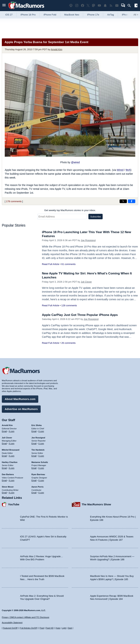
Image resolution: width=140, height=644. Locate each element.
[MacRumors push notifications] (105, 6)
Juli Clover (86, 282)
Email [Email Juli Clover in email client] (4, 443)
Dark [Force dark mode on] (70, 628)
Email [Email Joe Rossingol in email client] (34, 443)
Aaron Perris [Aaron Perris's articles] (38, 487)
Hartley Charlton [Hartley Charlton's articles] (10, 462)
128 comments (69, 305)
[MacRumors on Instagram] (77, 6)
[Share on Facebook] (132, 201)
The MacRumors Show (96, 504)
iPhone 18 (127, 15)
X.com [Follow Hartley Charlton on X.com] (12, 468)
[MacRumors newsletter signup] (117, 6)
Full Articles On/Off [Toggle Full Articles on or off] (29, 628)
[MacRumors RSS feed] (111, 6)
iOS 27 (9, 15)
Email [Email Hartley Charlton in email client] (4, 468)
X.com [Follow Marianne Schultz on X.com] (41, 468)
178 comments (14, 201)
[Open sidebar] (136, 6)
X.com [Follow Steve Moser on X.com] (12, 493)
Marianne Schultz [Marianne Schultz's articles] (40, 462)
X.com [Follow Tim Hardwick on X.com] (41, 456)
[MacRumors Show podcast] (71, 6)
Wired (120, 170)
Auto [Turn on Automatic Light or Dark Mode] (58, 628)
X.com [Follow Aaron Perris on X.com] (41, 493)
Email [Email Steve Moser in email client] (4, 493)
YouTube (14, 504)
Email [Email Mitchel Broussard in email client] (4, 456)
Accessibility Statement (12, 623)
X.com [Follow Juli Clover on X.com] (12, 443)
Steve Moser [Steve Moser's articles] (8, 487)
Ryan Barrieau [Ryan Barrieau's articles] (38, 474)
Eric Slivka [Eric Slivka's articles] (37, 425)
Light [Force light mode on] (64, 628)
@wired (75, 162)
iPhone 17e (93, 15)
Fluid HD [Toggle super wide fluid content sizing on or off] (49, 628)
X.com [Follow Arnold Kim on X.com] (12, 431)
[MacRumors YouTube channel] (99, 6)
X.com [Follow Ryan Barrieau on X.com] (41, 480)
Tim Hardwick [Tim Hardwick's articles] (38, 450)
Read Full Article (51, 264)
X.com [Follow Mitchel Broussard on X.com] (12, 456)
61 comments (68, 264)
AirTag (111, 15)
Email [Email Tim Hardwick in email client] (34, 456)
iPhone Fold (50, 15)
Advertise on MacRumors (21, 409)
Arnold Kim (57, 49)
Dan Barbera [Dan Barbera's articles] (8, 474)
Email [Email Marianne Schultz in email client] (34, 468)
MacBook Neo (72, 15)
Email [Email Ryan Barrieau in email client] (34, 480)
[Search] (130, 6)
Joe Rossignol (88, 240)
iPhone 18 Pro (28, 15)
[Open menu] (4, 6)
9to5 (128, 170)
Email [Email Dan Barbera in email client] (4, 480)
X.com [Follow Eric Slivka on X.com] (41, 431)
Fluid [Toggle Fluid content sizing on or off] (42, 628)
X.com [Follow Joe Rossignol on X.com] (41, 443)
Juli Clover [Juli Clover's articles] (7, 438)
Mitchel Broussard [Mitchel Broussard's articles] (11, 450)
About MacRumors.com (20, 399)
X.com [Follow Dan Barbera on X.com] (12, 480)
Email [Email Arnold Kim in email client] (4, 431)
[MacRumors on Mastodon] (94, 6)
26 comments (68, 343)
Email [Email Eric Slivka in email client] (34, 431)
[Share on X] (123, 201)
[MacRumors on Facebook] (83, 6)
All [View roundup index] (136, 15)
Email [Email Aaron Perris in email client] (34, 493)
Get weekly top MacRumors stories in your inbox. (70, 210)
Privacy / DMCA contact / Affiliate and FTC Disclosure (26, 617)
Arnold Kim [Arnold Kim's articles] (7, 425)
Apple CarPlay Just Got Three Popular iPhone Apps (80, 315)
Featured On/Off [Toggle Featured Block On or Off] (10, 628)
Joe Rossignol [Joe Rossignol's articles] (38, 438)
